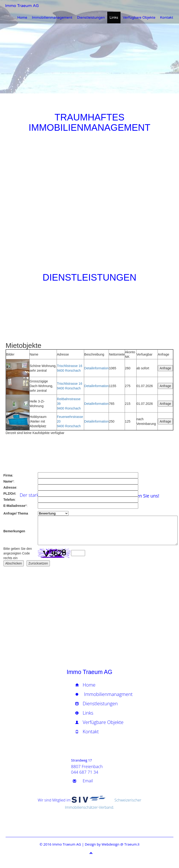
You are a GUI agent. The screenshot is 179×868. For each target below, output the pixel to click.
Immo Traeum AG (21, 6)
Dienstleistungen (91, 18)
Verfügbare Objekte (139, 18)
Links (114, 18)
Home (22, 18)
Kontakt (167, 18)
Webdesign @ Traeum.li (120, 844)
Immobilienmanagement (52, 18)
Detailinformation (96, 368)
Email (88, 781)
